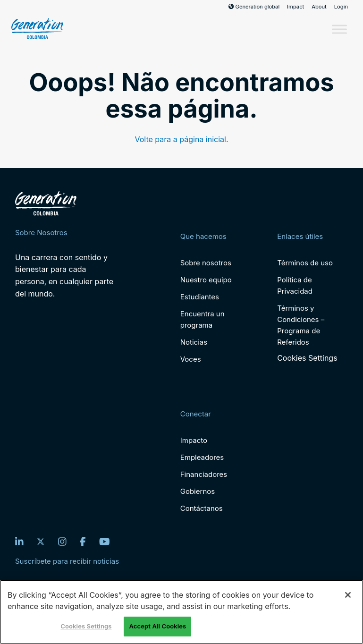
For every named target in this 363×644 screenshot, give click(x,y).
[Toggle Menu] (339, 29)
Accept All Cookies (157, 626)
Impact (295, 7)
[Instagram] (62, 542)
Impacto (194, 440)
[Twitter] (41, 542)
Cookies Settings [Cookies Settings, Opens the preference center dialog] (86, 626)
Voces (191, 359)
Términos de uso (305, 263)
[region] (181, 612)
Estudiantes (200, 297)
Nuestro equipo (206, 280)
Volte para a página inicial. (181, 139)
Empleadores (202, 457)
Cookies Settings (307, 358)
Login (341, 7)
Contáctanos (202, 508)
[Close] (348, 595)
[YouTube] (105, 542)
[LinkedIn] (19, 542)
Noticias (194, 342)
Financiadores (204, 474)
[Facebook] (83, 542)
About (319, 7)
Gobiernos (198, 491)
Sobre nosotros (206, 263)
